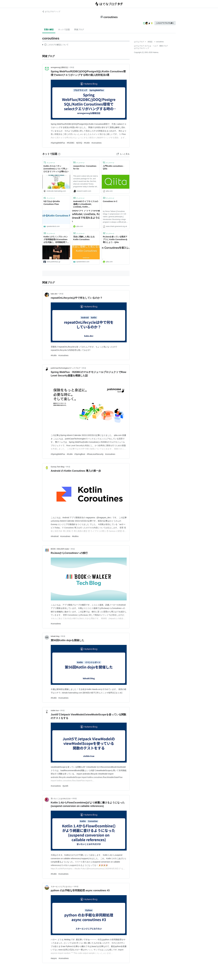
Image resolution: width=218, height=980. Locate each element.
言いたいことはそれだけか (61, 799)
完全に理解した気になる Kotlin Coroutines (84, 238)
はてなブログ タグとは (143, 46)
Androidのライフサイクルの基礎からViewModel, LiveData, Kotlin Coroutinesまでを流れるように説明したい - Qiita (86, 204)
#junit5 (65, 786)
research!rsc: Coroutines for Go (85, 167)
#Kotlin (87, 143)
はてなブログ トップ (51, 12)
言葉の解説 (49, 29)
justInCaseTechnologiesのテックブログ (65, 368)
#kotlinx (75, 536)
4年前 (84, 368)
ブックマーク (49, 162)
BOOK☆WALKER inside (60, 549)
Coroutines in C (110, 201)
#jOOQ (79, 143)
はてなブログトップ (142, 48)
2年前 (72, 67)
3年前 (61, 294)
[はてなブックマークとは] (59, 154)
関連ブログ (79, 29)
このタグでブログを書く (165, 23)
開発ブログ (164, 46)
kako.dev (54, 294)
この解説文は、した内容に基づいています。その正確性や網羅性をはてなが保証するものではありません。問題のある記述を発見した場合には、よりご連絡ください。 (55, 45)
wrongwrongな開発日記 (59, 67)
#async (54, 958)
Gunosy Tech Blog (57, 467)
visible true (55, 711)
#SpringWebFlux (58, 143)
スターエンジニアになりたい (62, 887)
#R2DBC (71, 143)
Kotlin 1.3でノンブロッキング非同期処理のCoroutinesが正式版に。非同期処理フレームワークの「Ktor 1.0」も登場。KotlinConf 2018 (56, 240)
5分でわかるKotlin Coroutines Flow (52, 203)
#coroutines (96, 143)
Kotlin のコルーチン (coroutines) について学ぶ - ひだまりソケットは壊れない (56, 169)
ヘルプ (155, 46)
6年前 (63, 711)
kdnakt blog (55, 636)
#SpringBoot (80, 454)
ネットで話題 (64, 29)
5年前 (63, 636)
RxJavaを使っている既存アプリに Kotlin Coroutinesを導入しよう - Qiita (115, 239)
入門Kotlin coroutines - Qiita (113, 167)
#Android (55, 536)
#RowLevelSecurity (95, 454)
